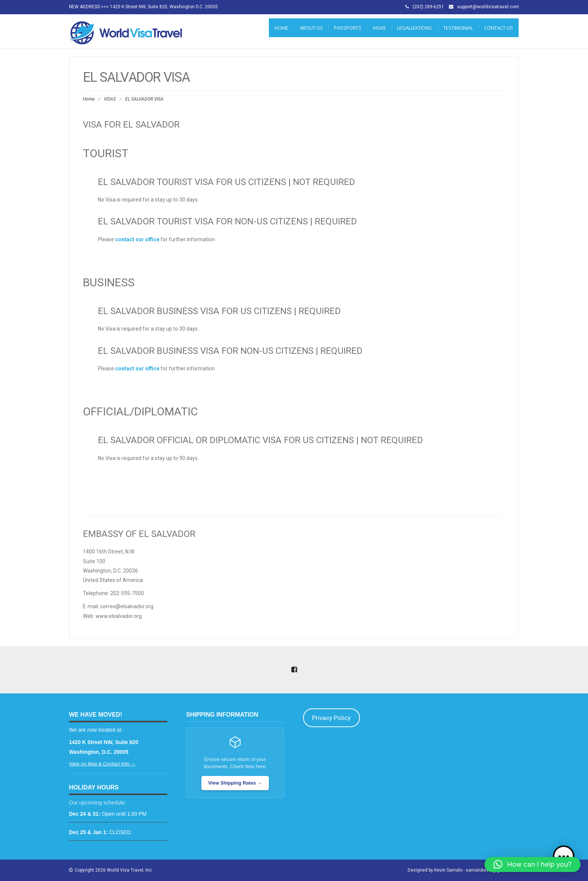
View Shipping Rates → (235, 783)
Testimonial (458, 28)
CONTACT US (499, 28)
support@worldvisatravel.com (488, 7)
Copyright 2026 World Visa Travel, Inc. (114, 870)
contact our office (137, 239)
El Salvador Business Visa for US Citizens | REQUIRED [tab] (219, 311)
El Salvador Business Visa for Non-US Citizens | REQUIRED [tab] (230, 351)
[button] (532, 864)
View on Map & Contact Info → (102, 764)
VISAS (379, 28)
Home (281, 28)
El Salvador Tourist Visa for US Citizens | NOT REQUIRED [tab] (226, 182)
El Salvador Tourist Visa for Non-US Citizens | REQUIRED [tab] (227, 221)
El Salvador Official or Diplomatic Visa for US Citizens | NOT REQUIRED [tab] (260, 440)
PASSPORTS (348, 28)
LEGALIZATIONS (415, 28)
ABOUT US (311, 28)
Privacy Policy (331, 718)
